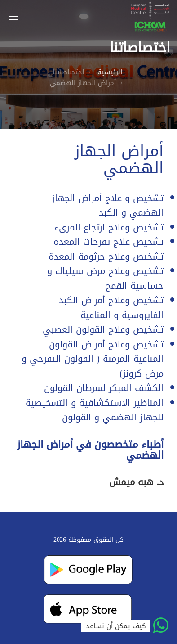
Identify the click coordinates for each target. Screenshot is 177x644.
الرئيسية (110, 72)
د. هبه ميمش (136, 482)
